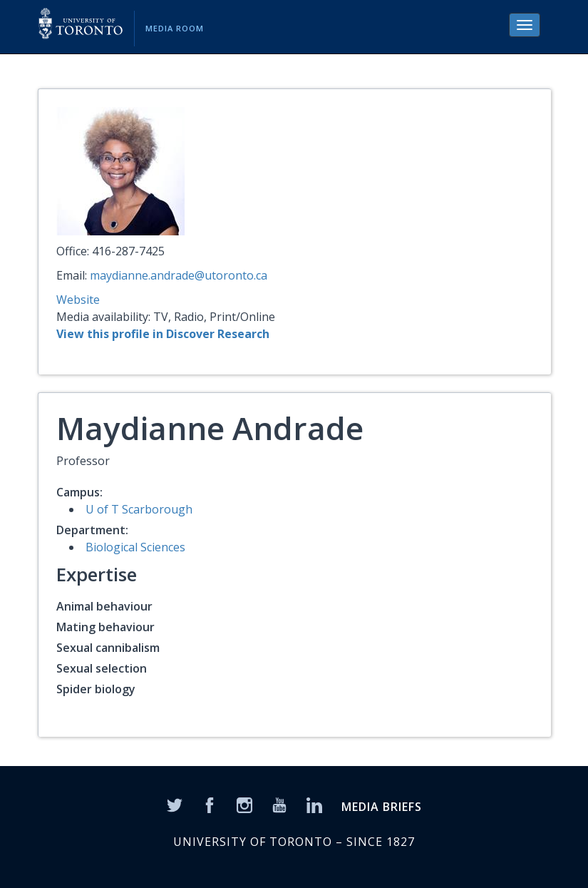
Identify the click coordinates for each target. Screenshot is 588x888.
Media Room (175, 28)
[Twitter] (175, 805)
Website (78, 300)
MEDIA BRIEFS (382, 807)
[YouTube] (279, 805)
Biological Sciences (135, 547)
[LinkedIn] (314, 805)
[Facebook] (210, 805)
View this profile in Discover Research (163, 334)
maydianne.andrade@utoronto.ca (179, 275)
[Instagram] (244, 805)
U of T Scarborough (139, 509)
